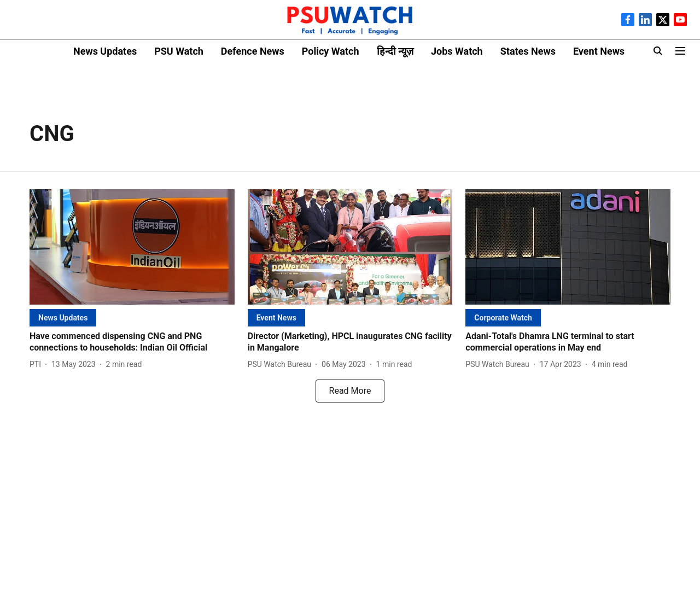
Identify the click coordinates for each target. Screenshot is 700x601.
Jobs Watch (457, 51)
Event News (599, 51)
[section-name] (63, 317)
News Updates (105, 51)
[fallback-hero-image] (132, 247)
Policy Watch (331, 51)
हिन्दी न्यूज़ (395, 51)
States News (528, 51)
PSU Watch (179, 51)
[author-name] (37, 364)
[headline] (132, 342)
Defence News (253, 51)
